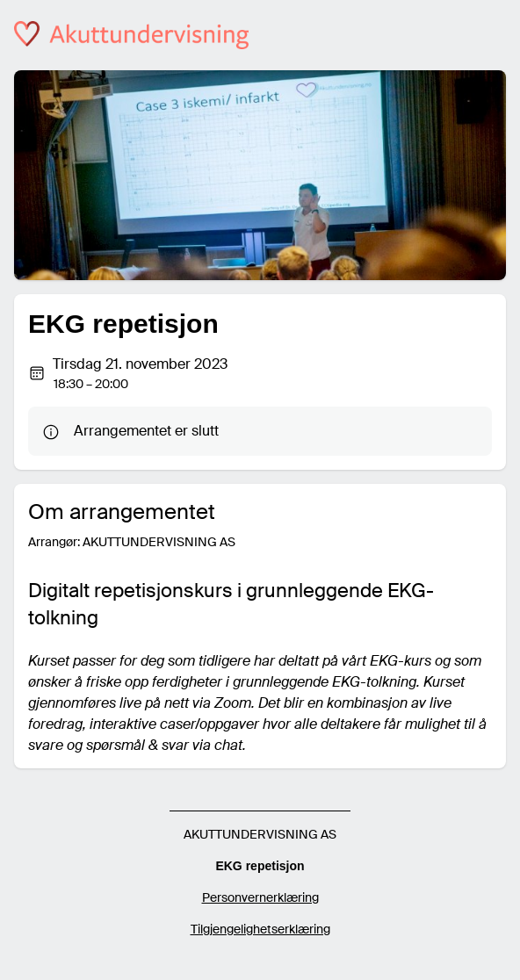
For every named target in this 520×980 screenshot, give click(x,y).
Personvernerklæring (260, 897)
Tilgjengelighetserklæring (260, 929)
